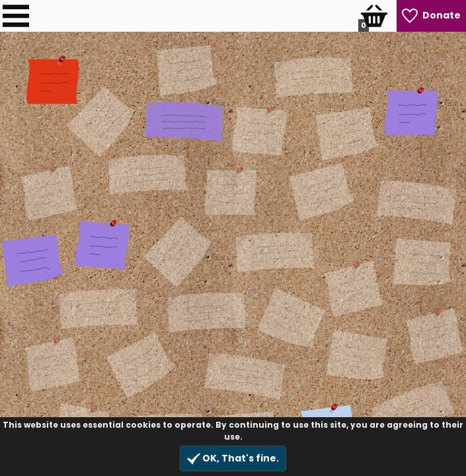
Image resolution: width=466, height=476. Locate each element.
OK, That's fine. (233, 458)
